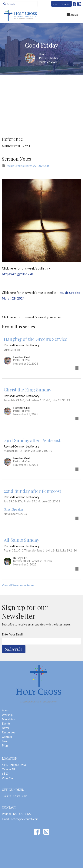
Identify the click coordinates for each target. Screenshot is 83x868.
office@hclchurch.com (25, 819)
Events (6, 723)
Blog (5, 745)
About (6, 710)
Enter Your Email (12, 634)
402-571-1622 (61, 4)
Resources (8, 732)
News (5, 728)
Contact (7, 737)
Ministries (8, 719)
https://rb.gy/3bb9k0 (17, 274)
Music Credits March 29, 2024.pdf (25, 166)
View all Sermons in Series (18, 585)
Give (5, 741)
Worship (7, 715)
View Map (8, 778)
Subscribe (14, 649)
